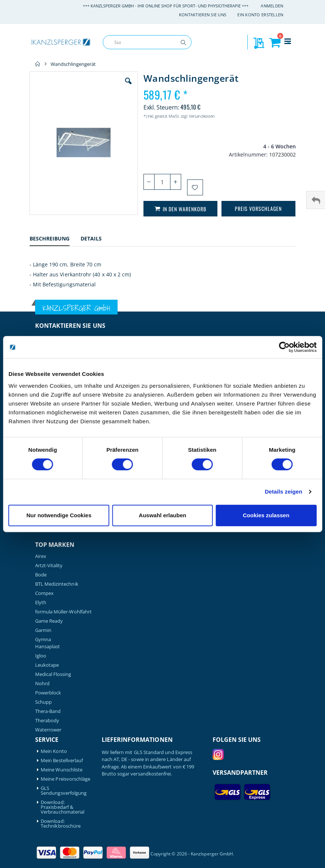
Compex (44, 593)
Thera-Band (48, 711)
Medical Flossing (53, 674)
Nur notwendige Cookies (59, 515)
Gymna (43, 640)
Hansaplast (48, 647)
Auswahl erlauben (162, 515)
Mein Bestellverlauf (62, 761)
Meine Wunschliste (62, 770)
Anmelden (272, 6)
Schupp (43, 702)
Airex (41, 556)
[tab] (55, 240)
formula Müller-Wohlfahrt (64, 612)
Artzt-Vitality (49, 566)
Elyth (41, 603)
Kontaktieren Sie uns (203, 15)
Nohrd (42, 684)
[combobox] (147, 42)
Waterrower (48, 730)
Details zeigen (283, 492)
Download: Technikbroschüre (61, 824)
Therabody (47, 721)
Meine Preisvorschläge (65, 779)
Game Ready (49, 621)
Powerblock (48, 693)
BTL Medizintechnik (57, 584)
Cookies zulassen (266, 515)
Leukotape (47, 665)
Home (38, 64)
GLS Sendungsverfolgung (64, 791)
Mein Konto (54, 751)
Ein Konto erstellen (260, 15)
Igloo (41, 656)
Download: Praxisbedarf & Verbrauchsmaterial (62, 807)
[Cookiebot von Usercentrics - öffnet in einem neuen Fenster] (284, 347)
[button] (128, 87)
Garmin (43, 630)
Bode (41, 575)
